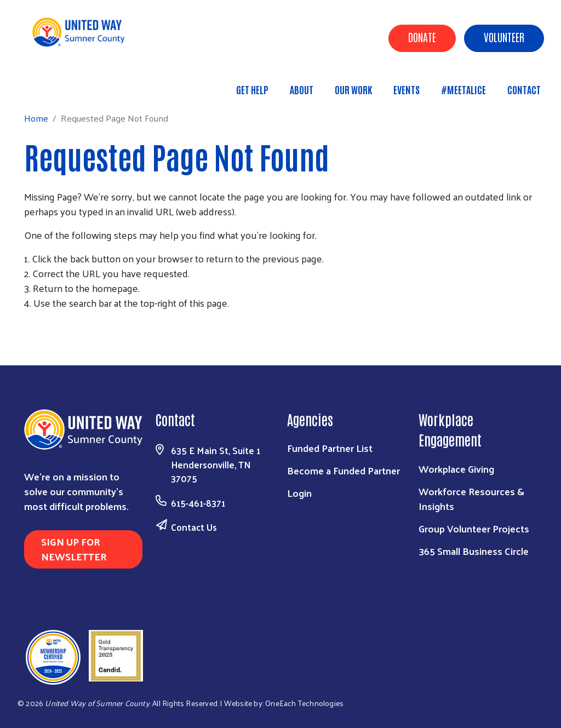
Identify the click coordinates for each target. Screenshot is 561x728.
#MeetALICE (463, 89)
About (302, 89)
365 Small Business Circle (474, 551)
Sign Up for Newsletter (74, 549)
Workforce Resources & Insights (471, 498)
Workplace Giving (456, 469)
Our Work (353, 89)
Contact (524, 89)
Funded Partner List (330, 448)
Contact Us (194, 527)
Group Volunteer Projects (474, 528)
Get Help (252, 89)
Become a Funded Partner (344, 470)
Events (407, 89)
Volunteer (504, 37)
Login (299, 493)
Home (64, 85)
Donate (422, 37)
